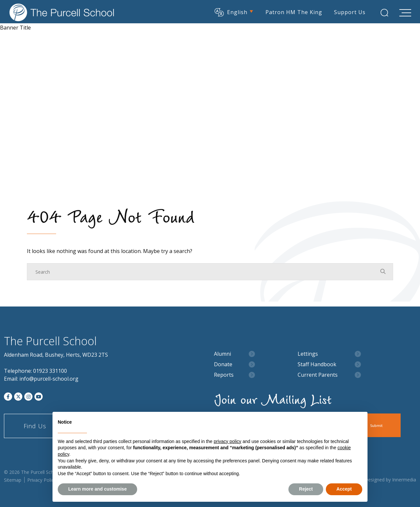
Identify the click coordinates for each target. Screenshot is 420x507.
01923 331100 (50, 371)
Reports (224, 375)
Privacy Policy (42, 480)
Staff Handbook (317, 364)
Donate (223, 364)
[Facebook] (8, 397)
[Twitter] (18, 397)
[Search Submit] (383, 12)
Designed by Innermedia (390, 480)
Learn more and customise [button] (97, 489)
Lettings (308, 354)
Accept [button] (344, 489)
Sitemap (13, 480)
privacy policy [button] (227, 441)
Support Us (348, 11)
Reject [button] (306, 489)
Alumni (222, 354)
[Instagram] (28, 397)
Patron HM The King (292, 11)
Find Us (35, 426)
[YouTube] (39, 397)
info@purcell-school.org (49, 379)
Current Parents (318, 375)
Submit (383, 425)
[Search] (203, 272)
